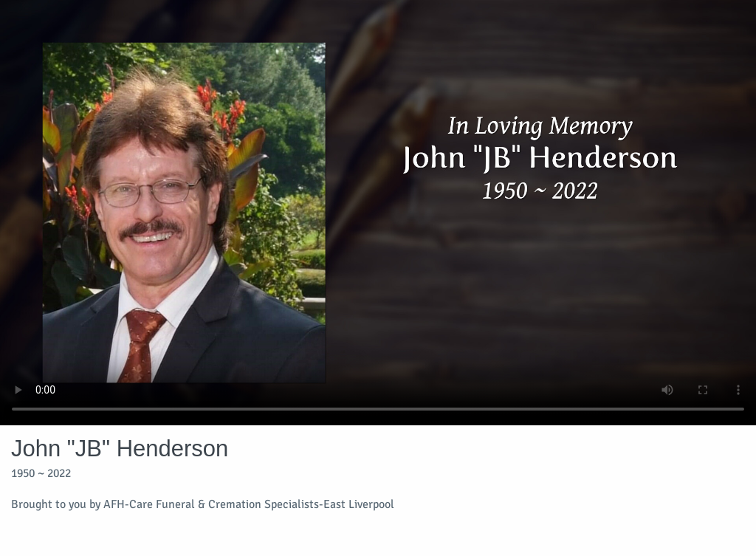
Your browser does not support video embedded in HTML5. (378, 213)
